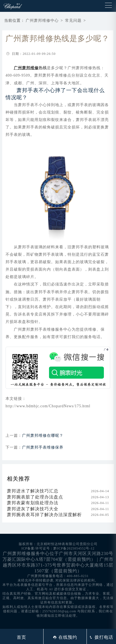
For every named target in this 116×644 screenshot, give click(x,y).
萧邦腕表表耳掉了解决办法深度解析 (44, 515)
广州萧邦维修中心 (42, 21)
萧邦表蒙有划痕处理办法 (33, 503)
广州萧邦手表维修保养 (43, 447)
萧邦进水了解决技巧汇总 (33, 491)
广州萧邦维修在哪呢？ (43, 436)
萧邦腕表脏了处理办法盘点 (35, 497)
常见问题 (73, 21)
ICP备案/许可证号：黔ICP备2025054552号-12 (58, 548)
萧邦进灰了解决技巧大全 (33, 509)
